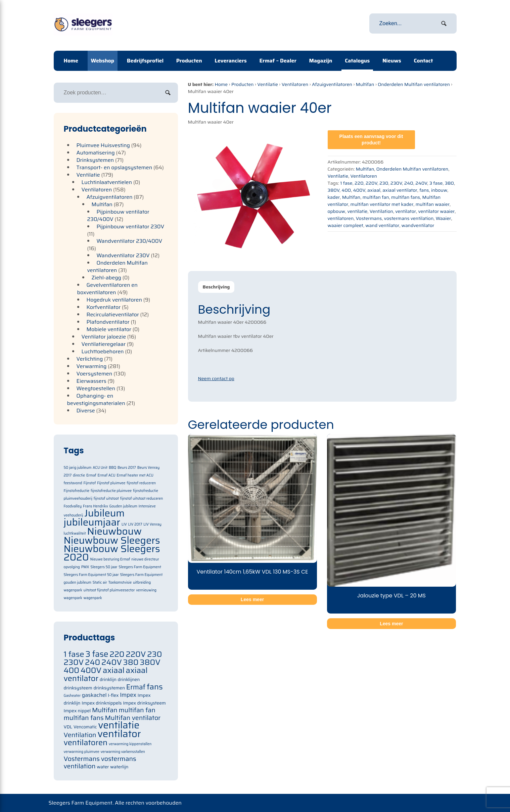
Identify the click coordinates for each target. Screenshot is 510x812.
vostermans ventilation (409, 218)
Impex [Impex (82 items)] (128, 695)
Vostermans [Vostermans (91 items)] (82, 759)
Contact (423, 61)
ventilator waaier (436, 211)
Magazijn (321, 61)
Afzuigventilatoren (332, 84)
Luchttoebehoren (103, 351)
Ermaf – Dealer (278, 61)
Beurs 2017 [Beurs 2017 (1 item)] (127, 468)
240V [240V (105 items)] (112, 662)
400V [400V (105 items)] (91, 670)
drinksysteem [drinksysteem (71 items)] (78, 688)
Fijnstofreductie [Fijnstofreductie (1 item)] (77, 491)
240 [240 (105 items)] (92, 662)
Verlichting (90, 359)
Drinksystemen (95, 160)
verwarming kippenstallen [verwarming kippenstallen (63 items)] (130, 744)
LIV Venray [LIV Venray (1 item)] (152, 524)
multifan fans (406, 197)
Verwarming (92, 366)
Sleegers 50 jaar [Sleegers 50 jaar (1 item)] (104, 567)
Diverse (86, 411)
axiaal (374, 190)
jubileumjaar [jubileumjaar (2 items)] (92, 522)
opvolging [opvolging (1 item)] (72, 567)
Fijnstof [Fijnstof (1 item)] (89, 483)
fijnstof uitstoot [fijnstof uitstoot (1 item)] (106, 499)
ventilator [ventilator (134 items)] (119, 734)
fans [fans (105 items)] (155, 687)
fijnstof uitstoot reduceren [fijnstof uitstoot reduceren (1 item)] (142, 499)
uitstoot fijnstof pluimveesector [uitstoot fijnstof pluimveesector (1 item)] (109, 590)
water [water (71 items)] (103, 767)
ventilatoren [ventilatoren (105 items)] (86, 742)
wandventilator (418, 225)
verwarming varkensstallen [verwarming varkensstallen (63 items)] (123, 752)
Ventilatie (268, 84)
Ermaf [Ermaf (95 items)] (136, 687)
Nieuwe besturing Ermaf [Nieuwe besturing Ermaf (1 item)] (110, 559)
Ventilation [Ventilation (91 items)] (80, 735)
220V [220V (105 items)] (136, 654)
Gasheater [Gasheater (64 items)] (72, 696)
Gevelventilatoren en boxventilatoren (107, 289)
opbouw (337, 211)
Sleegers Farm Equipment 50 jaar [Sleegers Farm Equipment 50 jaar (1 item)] (91, 575)
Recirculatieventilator (113, 314)
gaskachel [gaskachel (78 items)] (94, 695)
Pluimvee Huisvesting (103, 145)
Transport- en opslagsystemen (114, 167)
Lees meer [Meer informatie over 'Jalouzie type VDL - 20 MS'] (391, 624)
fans (424, 190)
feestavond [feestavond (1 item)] (73, 483)
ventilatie (357, 211)
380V (334, 190)
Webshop (103, 61)
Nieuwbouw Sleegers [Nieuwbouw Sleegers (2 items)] (112, 540)
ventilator (406, 211)
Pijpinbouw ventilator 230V (131, 227)
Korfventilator (104, 307)
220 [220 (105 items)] (117, 654)
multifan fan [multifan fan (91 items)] (137, 710)
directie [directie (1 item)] (79, 475)
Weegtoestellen (96, 388)
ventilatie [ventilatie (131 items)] (119, 725)
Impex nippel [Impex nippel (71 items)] (77, 711)
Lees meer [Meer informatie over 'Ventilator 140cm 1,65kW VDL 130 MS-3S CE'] (252, 599)
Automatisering (96, 153)
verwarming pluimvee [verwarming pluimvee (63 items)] (82, 752)
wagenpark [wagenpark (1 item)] (93, 598)
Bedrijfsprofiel (145, 61)
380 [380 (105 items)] (131, 662)
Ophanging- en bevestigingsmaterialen (96, 399)
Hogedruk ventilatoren (114, 300)
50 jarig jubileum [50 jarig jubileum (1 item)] (78, 468)
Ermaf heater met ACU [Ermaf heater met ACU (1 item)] (135, 475)
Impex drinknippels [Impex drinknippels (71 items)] (102, 703)
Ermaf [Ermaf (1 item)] (91, 475)
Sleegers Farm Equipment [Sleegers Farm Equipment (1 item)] (140, 567)
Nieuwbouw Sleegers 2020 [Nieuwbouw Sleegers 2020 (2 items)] (112, 553)
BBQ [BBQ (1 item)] (112, 468)
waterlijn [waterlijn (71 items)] (119, 767)
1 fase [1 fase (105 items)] (74, 654)
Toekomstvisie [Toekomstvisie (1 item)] (120, 582)
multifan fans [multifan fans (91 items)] (84, 718)
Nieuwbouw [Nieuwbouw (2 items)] (115, 531)
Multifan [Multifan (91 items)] (105, 710)
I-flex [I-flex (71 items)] (113, 695)
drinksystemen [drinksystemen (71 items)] (109, 688)
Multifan (365, 84)
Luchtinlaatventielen (107, 182)
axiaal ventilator (400, 190)
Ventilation (381, 211)
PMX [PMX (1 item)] (85, 567)
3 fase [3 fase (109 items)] (97, 654)
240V (421, 183)
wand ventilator (382, 225)
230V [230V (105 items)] (74, 662)
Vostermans (369, 218)
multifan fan (376, 197)
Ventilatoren (295, 84)
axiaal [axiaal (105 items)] (114, 670)
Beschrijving (216, 287)
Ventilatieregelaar (104, 344)
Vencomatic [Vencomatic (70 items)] (85, 727)
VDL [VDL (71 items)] (68, 727)
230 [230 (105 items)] (154, 654)
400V (359, 190)
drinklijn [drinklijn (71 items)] (108, 680)
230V (396, 183)
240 (409, 183)
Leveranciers (230, 61)
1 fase (346, 183)
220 (359, 183)
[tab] (216, 287)
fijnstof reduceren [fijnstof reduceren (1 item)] (141, 483)
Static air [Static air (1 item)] (100, 582)
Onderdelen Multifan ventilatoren (414, 84)
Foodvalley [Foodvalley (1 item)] (73, 506)
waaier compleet (345, 225)
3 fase (436, 183)
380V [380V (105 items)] (150, 662)
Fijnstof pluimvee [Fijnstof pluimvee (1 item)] (111, 483)
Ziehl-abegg (107, 278)
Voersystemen (95, 374)
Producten (189, 61)
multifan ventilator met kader (382, 204)
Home (71, 61)
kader (334, 197)
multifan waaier (433, 204)
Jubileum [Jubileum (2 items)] (104, 513)
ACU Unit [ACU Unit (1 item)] (100, 468)
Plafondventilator (108, 322)
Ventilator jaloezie (104, 337)
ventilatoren (341, 218)
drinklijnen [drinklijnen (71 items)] (129, 680)
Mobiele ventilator (109, 329)
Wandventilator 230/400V (130, 241)
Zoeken (168, 93)
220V (372, 183)
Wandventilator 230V (123, 255)
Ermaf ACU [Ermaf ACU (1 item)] (106, 475)
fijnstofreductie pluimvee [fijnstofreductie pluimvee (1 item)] (111, 491)
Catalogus (357, 61)
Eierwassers (91, 381)
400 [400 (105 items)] (72, 670)
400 (346, 190)
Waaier (444, 218)
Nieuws (392, 61)
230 (384, 183)
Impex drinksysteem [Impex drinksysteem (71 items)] (144, 703)
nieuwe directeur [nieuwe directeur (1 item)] (145, 559)
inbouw (439, 190)
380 (449, 183)
